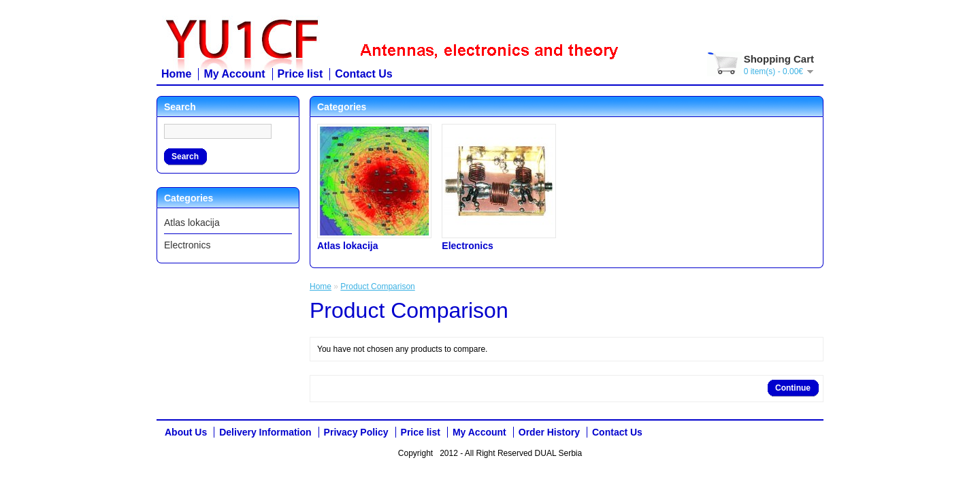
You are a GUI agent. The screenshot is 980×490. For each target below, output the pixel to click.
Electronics (187, 245)
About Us (186, 432)
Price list (300, 74)
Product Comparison (377, 287)
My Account (234, 74)
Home (176, 74)
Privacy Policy (356, 432)
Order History (549, 432)
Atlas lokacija (192, 223)
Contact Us (363, 74)
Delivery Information (265, 432)
